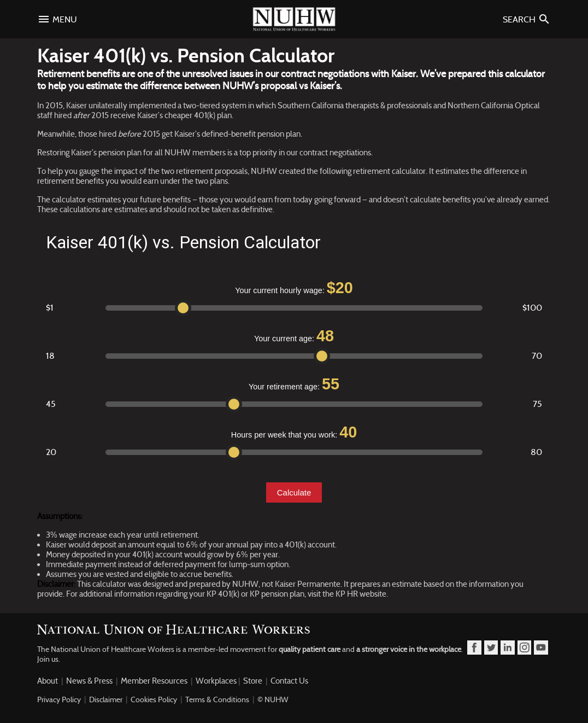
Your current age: (294, 336)
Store (253, 681)
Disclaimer (106, 699)
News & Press (89, 681)
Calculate (294, 492)
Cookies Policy (154, 699)
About (48, 681)
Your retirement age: (294, 384)
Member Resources (154, 681)
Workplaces (216, 681)
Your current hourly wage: (294, 288)
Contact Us (289, 681)
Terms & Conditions (217, 699)
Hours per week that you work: (294, 432)
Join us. (49, 659)
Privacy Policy (59, 699)
